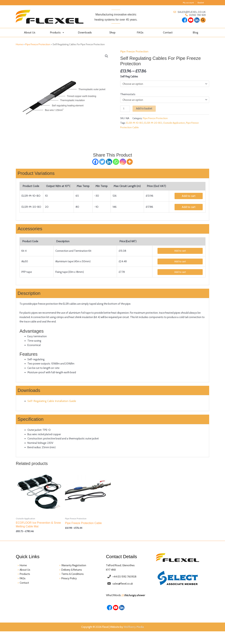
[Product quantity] (125, 111)
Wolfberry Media (136, 640)
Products (57, 32)
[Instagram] (123, 162)
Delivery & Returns (73, 581)
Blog (195, 32)
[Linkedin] (109, 162)
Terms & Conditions (73, 585)
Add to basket (145, 111)
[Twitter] (102, 162)
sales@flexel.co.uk (192, 12)
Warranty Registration (75, 576)
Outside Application (175, 125)
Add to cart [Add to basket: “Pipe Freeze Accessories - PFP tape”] (180, 274)
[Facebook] (95, 162)
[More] (130, 162)
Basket (201, 3)
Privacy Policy (70, 590)
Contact (168, 32)
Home (19, 44)
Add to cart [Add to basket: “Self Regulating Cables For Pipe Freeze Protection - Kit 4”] (180, 252)
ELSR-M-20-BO (154, 125)
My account (188, 3)
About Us (30, 32)
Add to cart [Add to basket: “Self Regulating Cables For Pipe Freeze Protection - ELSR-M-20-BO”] (189, 208)
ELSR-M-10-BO (135, 125)
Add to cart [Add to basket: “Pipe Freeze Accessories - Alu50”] (180, 263)
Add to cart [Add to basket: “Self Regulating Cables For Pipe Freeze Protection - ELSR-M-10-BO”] (189, 197)
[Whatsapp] (116, 162)
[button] (107, 56)
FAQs (140, 32)
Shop (112, 32)
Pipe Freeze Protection (38, 44)
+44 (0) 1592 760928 (126, 588)
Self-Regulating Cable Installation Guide (52, 409)
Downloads (85, 32)
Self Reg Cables (130, 77)
